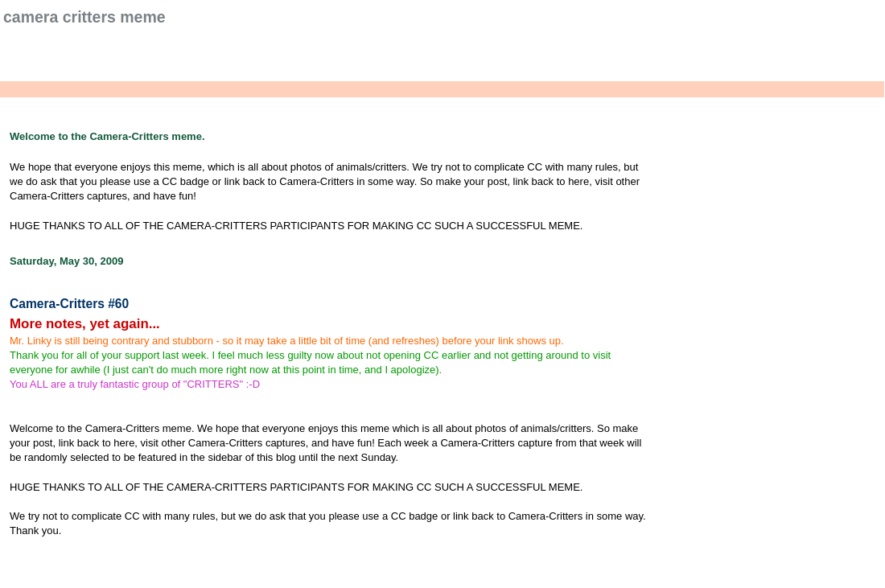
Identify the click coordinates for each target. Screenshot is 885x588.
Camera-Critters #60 (69, 304)
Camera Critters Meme (84, 17)
